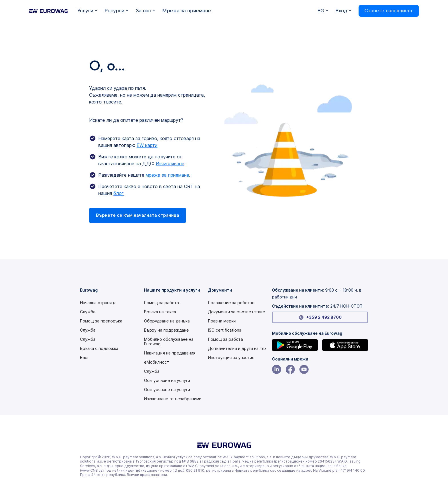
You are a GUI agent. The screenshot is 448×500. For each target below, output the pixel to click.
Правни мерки (222, 321)
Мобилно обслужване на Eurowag (169, 342)
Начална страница (98, 303)
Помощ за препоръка (101, 321)
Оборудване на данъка (167, 321)
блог (119, 193)
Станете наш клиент (389, 11)
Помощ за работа (161, 303)
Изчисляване (170, 164)
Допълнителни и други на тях (237, 348)
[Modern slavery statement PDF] (231, 303)
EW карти (147, 145)
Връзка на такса (160, 312)
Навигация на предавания (170, 353)
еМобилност (157, 362)
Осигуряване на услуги (167, 381)
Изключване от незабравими (173, 399)
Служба (88, 312)
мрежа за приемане (167, 175)
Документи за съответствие (237, 312)
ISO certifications (225, 330)
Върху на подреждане (166, 330)
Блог (85, 358)
